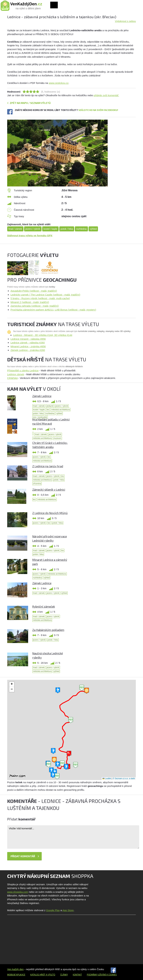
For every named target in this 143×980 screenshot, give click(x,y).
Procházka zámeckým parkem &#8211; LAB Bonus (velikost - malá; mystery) (53, 310)
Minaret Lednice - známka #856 (28, 346)
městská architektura (61, 410)
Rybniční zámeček (44, 606)
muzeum (57, 438)
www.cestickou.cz (59, 83)
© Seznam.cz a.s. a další (124, 779)
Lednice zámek (16, 374)
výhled (93, 229)
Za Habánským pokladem (48, 630)
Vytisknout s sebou (125, 21)
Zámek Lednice (42, 396)
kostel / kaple (50, 229)
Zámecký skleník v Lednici (49, 489)
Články (64, 975)
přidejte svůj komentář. (106, 95)
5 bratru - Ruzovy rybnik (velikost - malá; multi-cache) (40, 298)
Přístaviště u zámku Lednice (23, 370)
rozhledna (81, 229)
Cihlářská (12, 378)
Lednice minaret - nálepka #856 (28, 339)
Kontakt (77, 975)
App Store (68, 910)
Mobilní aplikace (16, 975)
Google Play (53, 910)
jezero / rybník (33, 229)
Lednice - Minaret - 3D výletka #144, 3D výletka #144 (43, 335)
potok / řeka (67, 229)
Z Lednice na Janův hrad (48, 466)
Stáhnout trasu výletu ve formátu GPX (30, 235)
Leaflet (107, 779)
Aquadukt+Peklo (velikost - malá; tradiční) (34, 291)
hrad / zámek (15, 229)
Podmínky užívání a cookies (102, 975)
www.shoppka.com (18, 892)
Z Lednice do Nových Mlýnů (50, 513)
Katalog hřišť (38, 975)
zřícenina (37, 484)
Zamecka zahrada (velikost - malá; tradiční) (35, 306)
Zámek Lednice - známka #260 (28, 350)
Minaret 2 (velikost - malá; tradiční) (30, 302)
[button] (71, 720)
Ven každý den (15, 969)
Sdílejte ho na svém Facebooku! (98, 110)
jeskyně (50, 406)
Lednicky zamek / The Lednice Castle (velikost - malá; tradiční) (45, 295)
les (48, 410)
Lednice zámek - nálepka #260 (28, 343)
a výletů (50, 975)
